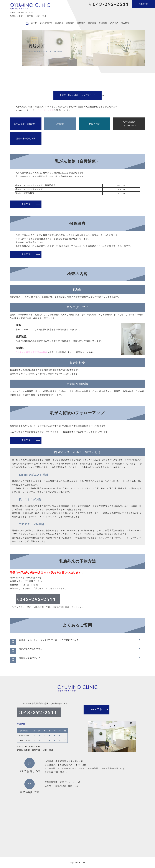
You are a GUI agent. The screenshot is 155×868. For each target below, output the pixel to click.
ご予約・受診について (42, 23)
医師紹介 (59, 23)
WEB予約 (144, 4)
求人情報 (125, 23)
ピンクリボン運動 (45, 110)
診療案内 (81, 23)
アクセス (114, 23)
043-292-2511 (111, 4)
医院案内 (70, 23)
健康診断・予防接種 (98, 23)
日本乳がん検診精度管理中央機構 (31, 352)
